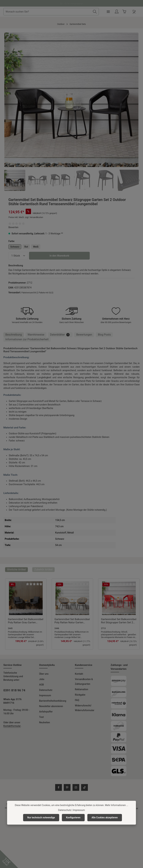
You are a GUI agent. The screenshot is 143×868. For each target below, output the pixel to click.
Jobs (42, 679)
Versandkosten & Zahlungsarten (84, 682)
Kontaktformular (12, 726)
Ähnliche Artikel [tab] (16, 570)
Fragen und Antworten (71, 3)
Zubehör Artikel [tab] (43, 570)
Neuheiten (45, 722)
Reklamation (81, 689)
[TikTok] (84, 787)
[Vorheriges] (10, 100)
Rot (26, 247)
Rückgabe (80, 695)
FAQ (77, 700)
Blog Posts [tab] (104, 335)
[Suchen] (106, 12)
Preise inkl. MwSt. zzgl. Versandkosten (26, 217)
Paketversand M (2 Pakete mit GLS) (37, 293)
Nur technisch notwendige (41, 818)
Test (41, 717)
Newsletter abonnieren (51, 706)
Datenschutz (46, 690)
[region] (71, 112)
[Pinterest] (67, 787)
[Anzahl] (18, 256)
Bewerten (13, 227)
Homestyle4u (47, 665)
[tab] (14, 335)
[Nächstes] (132, 100)
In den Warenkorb (59, 256)
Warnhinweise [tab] (36, 335)
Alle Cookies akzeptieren (105, 818)
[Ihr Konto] (128, 12)
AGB (41, 685)
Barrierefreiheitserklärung (53, 701)
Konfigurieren (73, 818)
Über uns (44, 674)
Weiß (36, 247)
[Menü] (119, 12)
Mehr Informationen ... (117, 805)
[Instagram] (76, 787)
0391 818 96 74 (14, 690)
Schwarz (15, 247)
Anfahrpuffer (46, 712)
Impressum (45, 695)
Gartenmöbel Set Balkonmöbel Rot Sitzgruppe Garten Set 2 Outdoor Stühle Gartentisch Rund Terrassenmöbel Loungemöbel (119, 621)
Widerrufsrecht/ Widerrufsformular (85, 708)
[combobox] (59, 12)
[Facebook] (59, 787)
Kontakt (79, 674)
